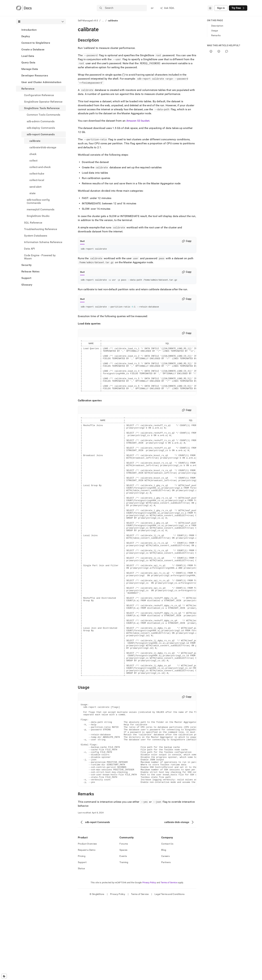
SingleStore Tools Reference (42, 108)
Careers (165, 936)
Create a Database (33, 49)
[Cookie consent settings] (4, 976)
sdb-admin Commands (41, 121)
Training (124, 942)
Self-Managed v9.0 (88, 21)
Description (217, 26)
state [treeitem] (32, 193)
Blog (164, 930)
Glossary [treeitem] (27, 285)
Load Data (28, 56)
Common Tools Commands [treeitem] (44, 115)
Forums (124, 924)
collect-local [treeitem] (37, 180)
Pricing (82, 936)
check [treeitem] (33, 154)
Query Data (28, 62)
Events (123, 936)
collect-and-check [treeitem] (40, 167)
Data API (29, 249)
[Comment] (227, 51)
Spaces (123, 930)
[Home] (24, 8)
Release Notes (30, 271)
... (103, 21)
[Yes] (211, 51)
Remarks (216, 35)
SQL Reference (33, 223)
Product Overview (87, 924)
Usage (215, 31)
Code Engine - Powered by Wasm (40, 257)
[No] (219, 51)
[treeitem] (41, 30)
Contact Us (167, 924)
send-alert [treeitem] (35, 187)
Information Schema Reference (43, 242)
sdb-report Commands (41, 134)
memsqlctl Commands (41, 209)
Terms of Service (169, 963)
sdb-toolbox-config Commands (38, 201)
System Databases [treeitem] (36, 236)
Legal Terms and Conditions (170, 974)
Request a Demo (87, 930)
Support (26, 278)
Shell (82, 241)
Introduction (29, 30)
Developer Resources (35, 75)
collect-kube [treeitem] (37, 174)
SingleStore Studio (38, 216)
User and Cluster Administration (41, 82)
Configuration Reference (39, 95)
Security (27, 265)
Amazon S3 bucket (138, 121)
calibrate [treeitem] (35, 141)
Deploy (26, 36)
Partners (166, 942)
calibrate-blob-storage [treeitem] (43, 147)
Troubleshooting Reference (41, 229)
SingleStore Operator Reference (43, 102)
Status (81, 948)
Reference (28, 89)
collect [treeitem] (33, 161)
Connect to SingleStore (36, 43)
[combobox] (210, 8)
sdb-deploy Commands (41, 128)
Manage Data (30, 69)
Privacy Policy (149, 963)
